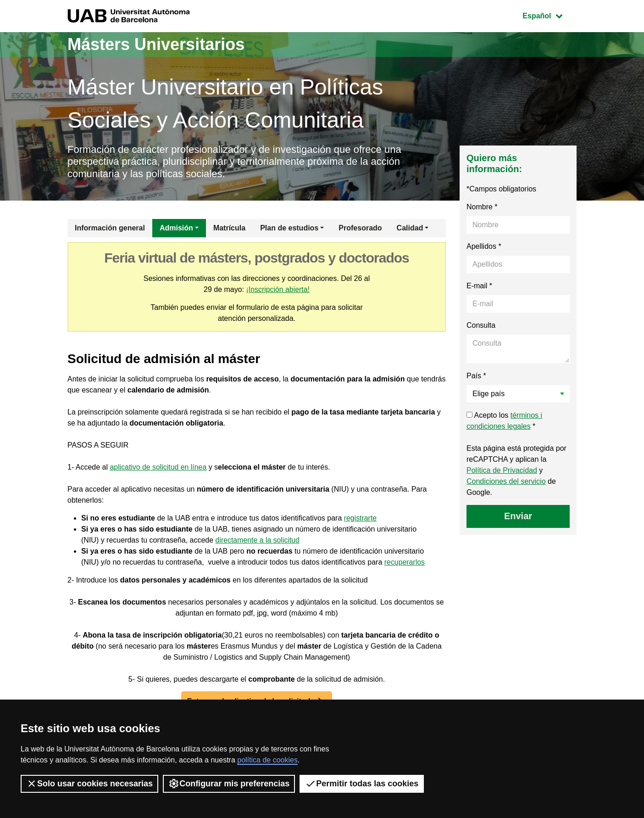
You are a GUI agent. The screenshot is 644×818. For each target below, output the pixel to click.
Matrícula (229, 228)
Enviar (518, 516)
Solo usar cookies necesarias (89, 784)
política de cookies (267, 760)
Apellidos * (484, 246)
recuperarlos (405, 562)
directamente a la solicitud (258, 540)
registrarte (361, 518)
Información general (110, 228)
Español (549, 15)
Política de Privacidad (502, 470)
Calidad (410, 228)
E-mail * (479, 286)
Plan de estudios (289, 228)
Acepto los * (504, 421)
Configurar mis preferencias (229, 784)
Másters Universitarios (156, 44)
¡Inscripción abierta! (278, 289)
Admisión (176, 228)
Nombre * (482, 207)
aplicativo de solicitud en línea (159, 467)
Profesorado (360, 228)
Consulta (481, 325)
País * (476, 376)
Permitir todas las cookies (362, 784)
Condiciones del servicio (506, 481)
